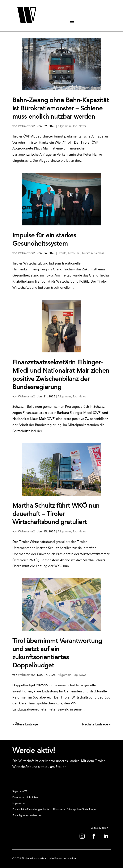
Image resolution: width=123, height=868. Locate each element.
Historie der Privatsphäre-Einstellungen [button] (75, 810)
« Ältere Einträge (25, 725)
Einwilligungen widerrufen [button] (27, 816)
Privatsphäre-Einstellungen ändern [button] (32, 810)
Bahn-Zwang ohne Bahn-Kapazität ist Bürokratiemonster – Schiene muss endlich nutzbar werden (61, 109)
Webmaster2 (26, 126)
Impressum (18, 803)
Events (62, 253)
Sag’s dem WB (20, 791)
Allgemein (64, 126)
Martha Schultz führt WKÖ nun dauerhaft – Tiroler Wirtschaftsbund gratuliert (56, 514)
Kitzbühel (74, 253)
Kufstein (87, 253)
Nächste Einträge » (96, 725)
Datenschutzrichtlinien (25, 798)
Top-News (79, 126)
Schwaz (99, 253)
